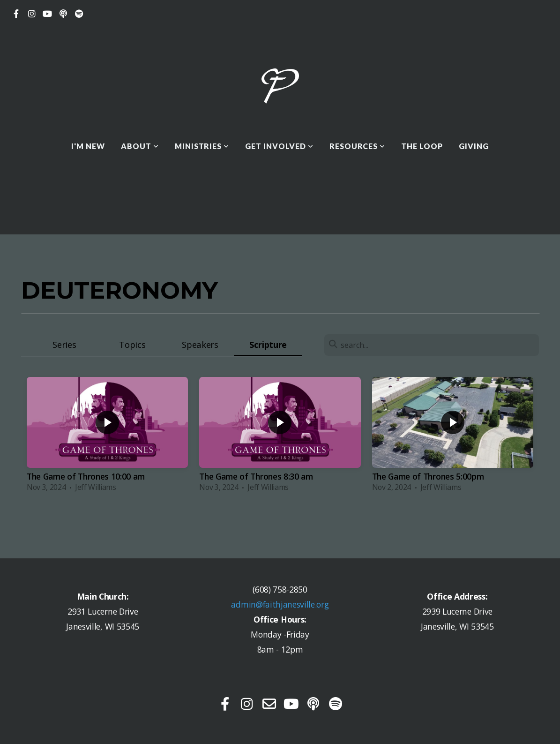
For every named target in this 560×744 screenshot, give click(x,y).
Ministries (202, 146)
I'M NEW (88, 146)
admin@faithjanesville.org (280, 604)
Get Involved (279, 146)
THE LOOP (422, 146)
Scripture (268, 344)
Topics (132, 344)
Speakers (200, 344)
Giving (474, 146)
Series (64, 344)
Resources (358, 146)
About (140, 146)
